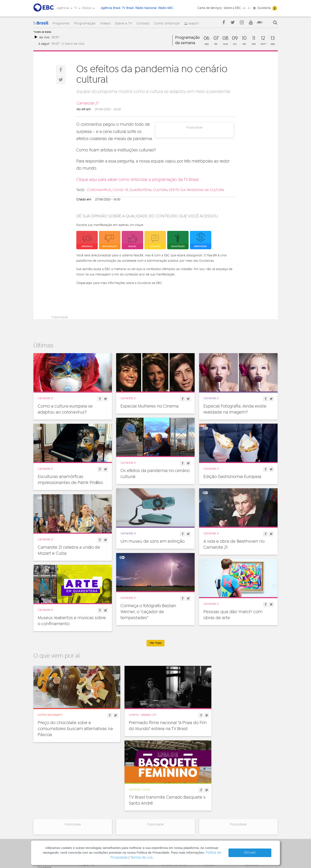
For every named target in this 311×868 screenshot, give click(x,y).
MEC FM (126, 817)
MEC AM (126, 822)
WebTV (194, 24)
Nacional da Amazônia (136, 804)
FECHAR (250, 853)
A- (249, 8)
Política (167, 815)
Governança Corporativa (46, 789)
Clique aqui (84, 283)
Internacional (171, 806)
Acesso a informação (52, 809)
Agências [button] (65, 8)
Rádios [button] (89, 8)
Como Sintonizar (167, 24)
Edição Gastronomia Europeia (232, 477)
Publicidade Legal (50, 814)
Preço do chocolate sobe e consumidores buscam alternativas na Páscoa (72, 725)
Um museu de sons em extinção (152, 541)
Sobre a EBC (232, 8)
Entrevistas (211, 787)
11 (254, 38)
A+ (244, 8)
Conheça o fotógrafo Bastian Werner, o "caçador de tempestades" (148, 612)
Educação (169, 796)
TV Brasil (128, 8)
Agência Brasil (110, 8)
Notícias (209, 792)
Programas (61, 24)
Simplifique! (46, 804)
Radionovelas (213, 801)
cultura (160, 190)
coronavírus (99, 190)
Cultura (167, 787)
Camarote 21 (87, 103)
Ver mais (155, 643)
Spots (207, 811)
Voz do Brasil (254, 801)
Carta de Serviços (210, 8)
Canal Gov (252, 792)
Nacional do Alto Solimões (132, 811)
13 (273, 38)
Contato (143, 24)
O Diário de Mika (73, 44)
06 (207, 38)
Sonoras (209, 806)
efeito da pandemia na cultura (197, 190)
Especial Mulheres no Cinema (149, 406)
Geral (165, 801)
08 (225, 38)
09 (235, 38)
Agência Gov (254, 787)
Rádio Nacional (146, 8)
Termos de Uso (141, 858)
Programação (85, 24)
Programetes (212, 796)
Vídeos (105, 24)
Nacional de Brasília (134, 792)
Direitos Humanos (174, 792)
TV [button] (77, 8)
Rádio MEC (166, 8)
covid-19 (120, 190)
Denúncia (44, 800)
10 (244, 38)
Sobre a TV (124, 24)
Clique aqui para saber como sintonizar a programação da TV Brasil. (138, 180)
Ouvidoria (264, 8)
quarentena (140, 190)
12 (263, 38)
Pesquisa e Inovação (176, 811)
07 (216, 38)
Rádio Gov (252, 796)
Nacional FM (129, 787)
